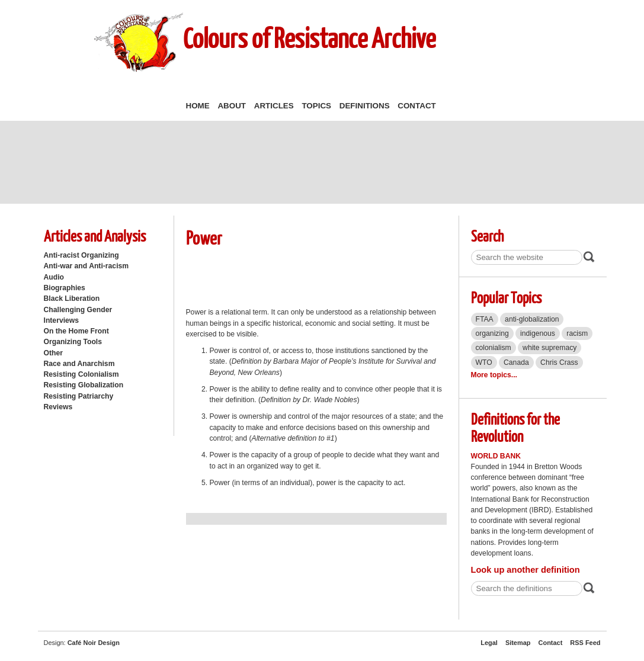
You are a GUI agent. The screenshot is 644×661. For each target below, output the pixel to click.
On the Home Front (76, 331)
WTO (484, 362)
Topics (316, 106)
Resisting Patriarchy (79, 396)
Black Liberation (72, 299)
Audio (54, 277)
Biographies (65, 288)
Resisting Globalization (84, 385)
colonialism (494, 348)
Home (198, 106)
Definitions (365, 106)
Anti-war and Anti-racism (86, 266)
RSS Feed (585, 643)
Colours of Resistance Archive (309, 38)
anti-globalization (532, 319)
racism (577, 333)
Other (53, 353)
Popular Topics (506, 297)
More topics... (494, 375)
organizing (492, 333)
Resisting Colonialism (81, 374)
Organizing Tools (73, 342)
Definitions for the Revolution (515, 427)
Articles (274, 106)
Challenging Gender (78, 310)
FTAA (485, 319)
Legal (489, 643)
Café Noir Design (94, 643)
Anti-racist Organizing (81, 255)
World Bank (496, 456)
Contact (416, 106)
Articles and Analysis (95, 235)
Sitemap (518, 643)
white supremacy (550, 348)
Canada (516, 362)
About (232, 106)
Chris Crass (559, 362)
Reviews (58, 407)
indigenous (538, 333)
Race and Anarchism (79, 364)
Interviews (62, 320)
